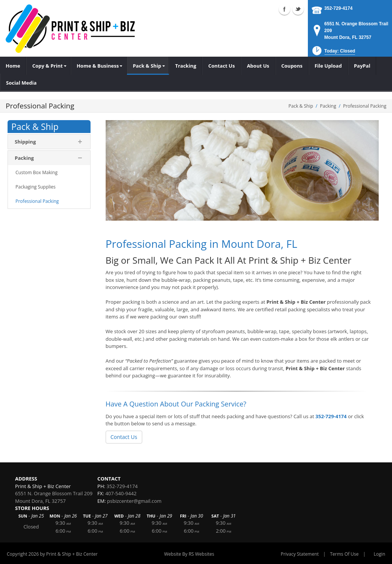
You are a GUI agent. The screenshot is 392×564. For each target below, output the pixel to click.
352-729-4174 (339, 8)
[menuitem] (48, 66)
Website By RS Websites (189, 554)
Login (380, 554)
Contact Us (124, 437)
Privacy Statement (300, 554)
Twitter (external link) (298, 9)
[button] (333, 53)
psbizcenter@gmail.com (134, 501)
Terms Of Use (344, 554)
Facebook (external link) (284, 9)
